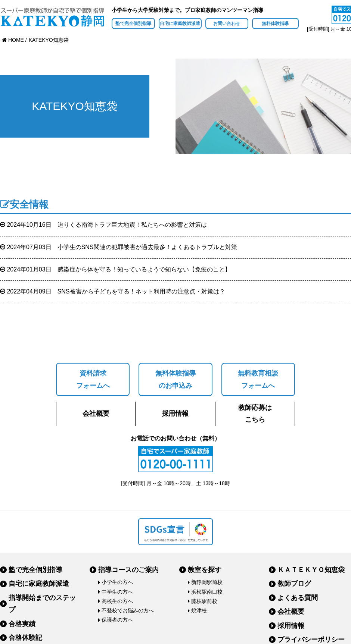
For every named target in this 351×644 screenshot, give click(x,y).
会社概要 (96, 414)
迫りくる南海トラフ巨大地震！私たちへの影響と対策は (103, 225)
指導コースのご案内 (128, 570)
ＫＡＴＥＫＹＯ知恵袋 (311, 570)
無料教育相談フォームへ (258, 379)
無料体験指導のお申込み (175, 379)
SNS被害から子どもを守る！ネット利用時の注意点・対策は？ (113, 291)
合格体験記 (25, 638)
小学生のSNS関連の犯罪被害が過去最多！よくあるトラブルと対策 (119, 247)
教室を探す (205, 570)
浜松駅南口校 (207, 592)
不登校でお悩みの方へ (128, 610)
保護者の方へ (117, 620)
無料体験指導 (275, 23)
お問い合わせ (227, 23)
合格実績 (22, 624)
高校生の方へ (117, 601)
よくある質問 (298, 598)
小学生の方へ (117, 582)
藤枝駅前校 (204, 601)
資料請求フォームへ (93, 379)
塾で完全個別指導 (133, 23)
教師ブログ (294, 584)
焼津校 (199, 610)
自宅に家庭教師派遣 (180, 23)
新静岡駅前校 (207, 582)
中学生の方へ (117, 592)
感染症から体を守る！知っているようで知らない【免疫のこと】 (115, 269)
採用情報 (175, 414)
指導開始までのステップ (42, 604)
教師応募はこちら (255, 414)
